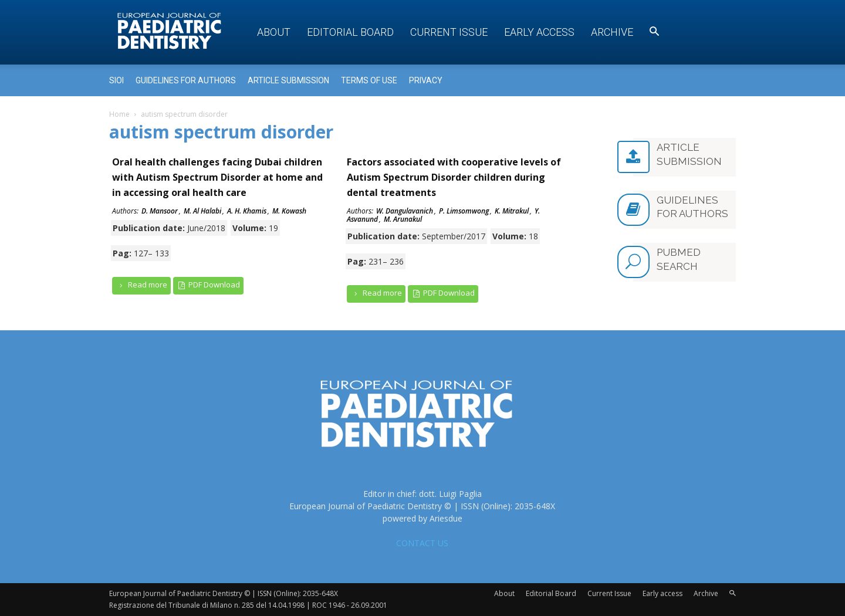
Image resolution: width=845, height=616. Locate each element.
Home (119, 114)
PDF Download (209, 285)
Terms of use (369, 80)
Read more (141, 285)
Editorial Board (350, 32)
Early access (539, 32)
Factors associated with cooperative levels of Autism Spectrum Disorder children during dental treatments (454, 177)
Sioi (116, 80)
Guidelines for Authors (186, 80)
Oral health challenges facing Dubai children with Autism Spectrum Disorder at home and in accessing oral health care (217, 177)
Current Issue (449, 32)
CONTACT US (422, 543)
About (274, 32)
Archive (612, 32)
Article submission (288, 80)
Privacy (426, 80)
